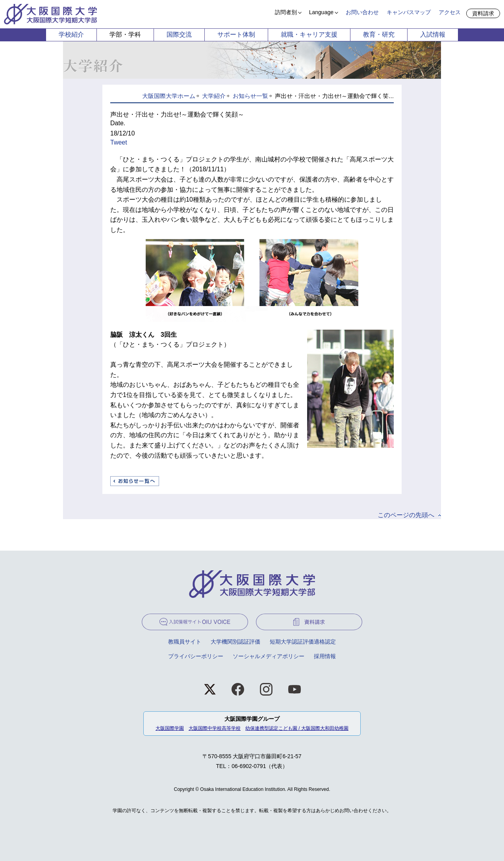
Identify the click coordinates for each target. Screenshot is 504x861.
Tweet (119, 142)
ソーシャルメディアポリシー (269, 656)
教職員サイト (185, 642)
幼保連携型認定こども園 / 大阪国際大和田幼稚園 (297, 728)
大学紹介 (214, 96)
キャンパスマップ (409, 12)
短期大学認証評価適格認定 (303, 642)
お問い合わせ (362, 12)
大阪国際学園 (170, 728)
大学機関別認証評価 (235, 642)
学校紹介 (71, 34)
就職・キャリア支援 (309, 34)
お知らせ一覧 (250, 96)
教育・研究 (379, 34)
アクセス (450, 12)
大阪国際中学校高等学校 (215, 728)
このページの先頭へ (406, 515)
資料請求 (483, 13)
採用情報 (325, 656)
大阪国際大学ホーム (169, 96)
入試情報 (433, 34)
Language (321, 12)
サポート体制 (236, 34)
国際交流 (179, 34)
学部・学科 (125, 34)
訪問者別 (286, 12)
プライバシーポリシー (196, 656)
